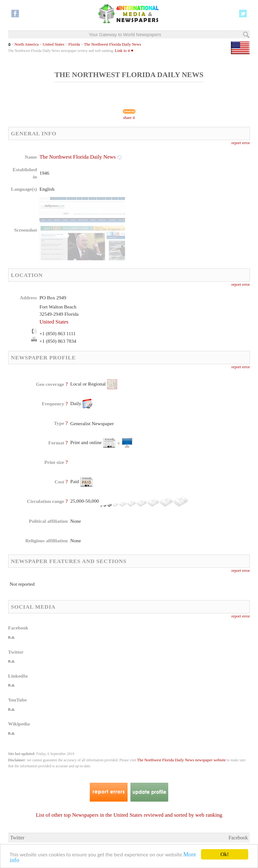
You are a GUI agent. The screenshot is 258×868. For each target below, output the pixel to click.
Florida (74, 44)
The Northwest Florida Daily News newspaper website (181, 760)
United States (53, 44)
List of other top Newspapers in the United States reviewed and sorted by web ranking (129, 815)
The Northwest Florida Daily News (113, 44)
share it (129, 118)
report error (241, 143)
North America (27, 44)
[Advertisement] (181, 194)
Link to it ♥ (124, 51)
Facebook (238, 838)
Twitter (17, 838)
